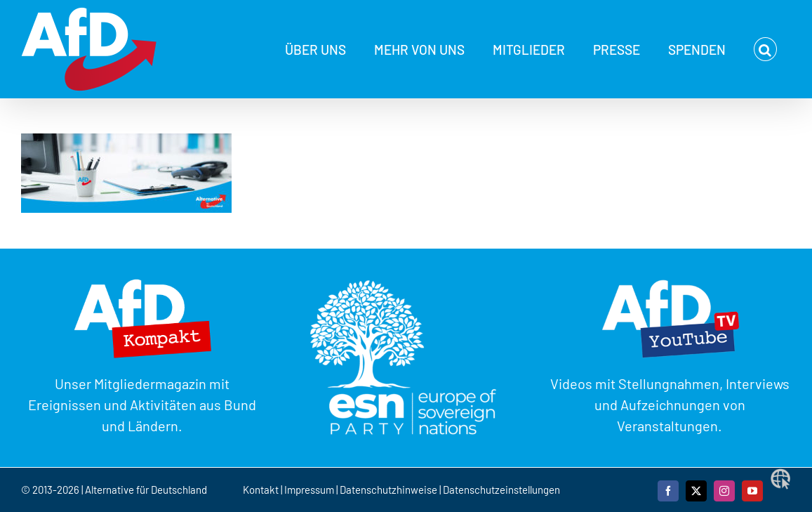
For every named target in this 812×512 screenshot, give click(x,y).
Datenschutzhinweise (388, 490)
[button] (765, 49)
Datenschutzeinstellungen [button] (501, 490)
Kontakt (262, 490)
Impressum (309, 490)
